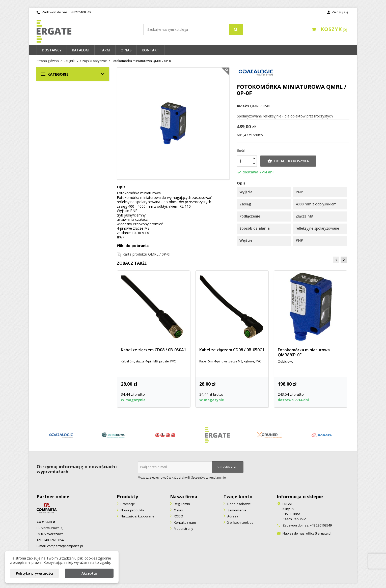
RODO (178, 516)
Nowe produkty (132, 510)
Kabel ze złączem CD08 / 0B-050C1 (232, 350)
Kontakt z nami (185, 522)
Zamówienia (236, 510)
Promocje (127, 504)
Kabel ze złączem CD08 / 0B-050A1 (154, 350)
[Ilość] (244, 161)
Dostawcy (52, 50)
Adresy (232, 516)
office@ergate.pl (319, 533)
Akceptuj (89, 573)
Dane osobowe (239, 504)
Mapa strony (183, 529)
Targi (105, 50)
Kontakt (150, 50)
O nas (126, 50)
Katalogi (81, 50)
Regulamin (182, 504)
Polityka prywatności (34, 573)
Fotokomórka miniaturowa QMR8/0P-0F (304, 352)
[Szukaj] (193, 29)
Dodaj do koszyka (288, 161)
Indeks (243, 106)
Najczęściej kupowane (137, 516)
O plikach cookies (240, 522)
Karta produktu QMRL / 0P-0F (147, 254)
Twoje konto (238, 497)
